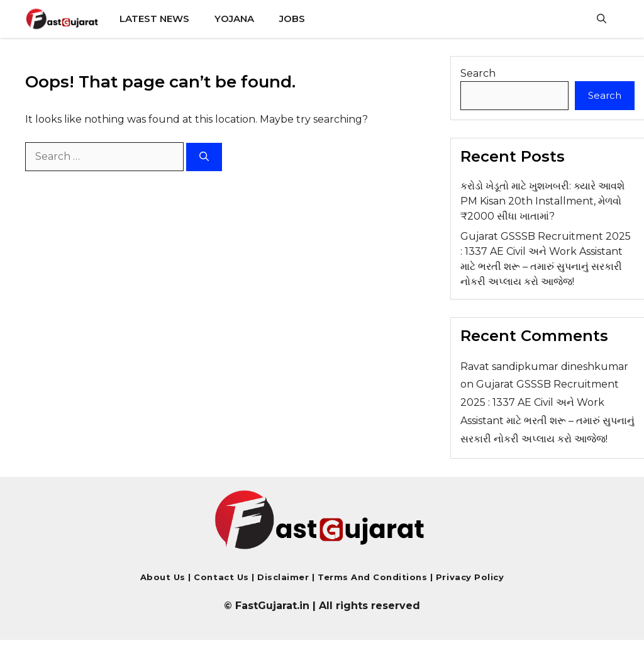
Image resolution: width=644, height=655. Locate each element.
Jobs (292, 19)
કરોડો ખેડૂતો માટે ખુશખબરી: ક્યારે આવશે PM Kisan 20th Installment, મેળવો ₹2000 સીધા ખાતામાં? (542, 201)
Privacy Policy (468, 577)
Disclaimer (285, 577)
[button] (602, 19)
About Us (163, 577)
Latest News (154, 19)
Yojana (234, 19)
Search (478, 73)
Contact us (221, 577)
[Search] (204, 157)
